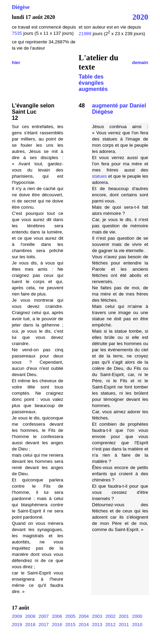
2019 (17, 625)
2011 (124, 625)
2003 (97, 616)
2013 (97, 625)
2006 (57, 616)
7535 (17, 33)
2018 (30, 625)
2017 (44, 625)
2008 (30, 616)
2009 (17, 616)
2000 (137, 616)
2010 (137, 625)
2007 (44, 616)
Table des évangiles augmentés (93, 83)
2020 (140, 17)
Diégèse (21, 7)
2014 (84, 625)
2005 (70, 616)
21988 (86, 34)
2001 (124, 616)
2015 (70, 625)
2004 (84, 616)
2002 (111, 616)
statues (99, 176)
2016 (57, 625)
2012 (111, 625)
